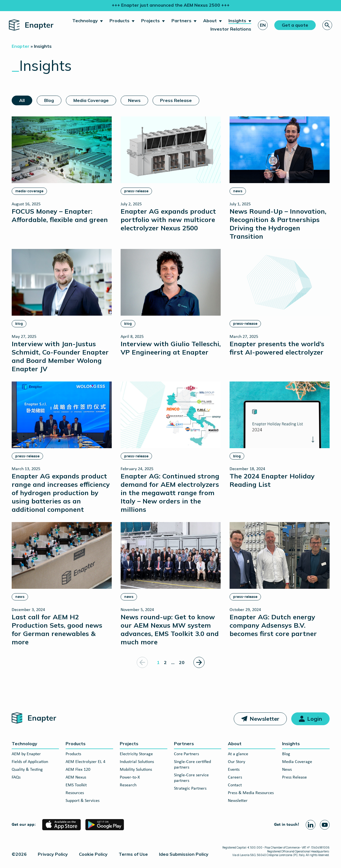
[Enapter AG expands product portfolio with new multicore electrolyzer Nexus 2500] (171, 174)
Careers (235, 777)
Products (120, 21)
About (210, 21)
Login (315, 719)
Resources (75, 793)
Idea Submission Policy (184, 854)
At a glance (238, 754)
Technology (85, 21)
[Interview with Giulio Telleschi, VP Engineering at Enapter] (171, 302)
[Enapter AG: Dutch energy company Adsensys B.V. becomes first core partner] (280, 580)
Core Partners (186, 754)
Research (128, 785)
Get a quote (295, 25)
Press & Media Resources (251, 793)
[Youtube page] (325, 825)
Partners (181, 21)
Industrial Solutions (137, 762)
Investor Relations (231, 29)
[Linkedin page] (311, 825)
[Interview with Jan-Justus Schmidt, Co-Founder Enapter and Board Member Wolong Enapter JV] (62, 311)
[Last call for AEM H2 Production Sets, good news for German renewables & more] (62, 584)
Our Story (237, 762)
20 (182, 662)
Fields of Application (30, 762)
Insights (237, 21)
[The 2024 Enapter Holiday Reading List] (280, 435)
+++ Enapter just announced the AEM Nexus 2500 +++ (171, 5)
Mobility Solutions (136, 770)
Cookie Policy (93, 854)
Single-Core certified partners (192, 765)
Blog (49, 100)
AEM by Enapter (26, 754)
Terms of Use (133, 854)
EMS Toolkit (76, 785)
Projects (150, 21)
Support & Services (83, 801)
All (22, 100)
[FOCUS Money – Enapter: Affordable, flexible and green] (62, 170)
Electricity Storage (136, 754)
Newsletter (264, 719)
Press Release (176, 100)
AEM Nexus (76, 777)
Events (234, 770)
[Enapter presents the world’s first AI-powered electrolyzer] (280, 302)
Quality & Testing (27, 770)
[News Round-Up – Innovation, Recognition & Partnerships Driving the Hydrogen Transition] (280, 178)
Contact (235, 785)
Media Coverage (91, 100)
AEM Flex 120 (78, 770)
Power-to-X (130, 777)
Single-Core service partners (191, 778)
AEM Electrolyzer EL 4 (85, 762)
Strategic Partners (190, 789)
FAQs (16, 777)
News (134, 100)
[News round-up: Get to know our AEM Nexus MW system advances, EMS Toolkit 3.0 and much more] (171, 584)
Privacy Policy (53, 854)
